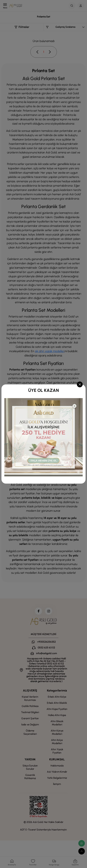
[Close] (80, 384)
